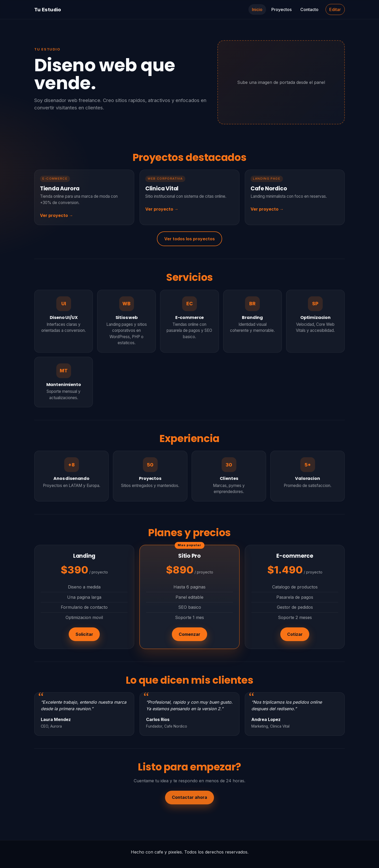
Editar (335, 9)
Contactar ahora (189, 797)
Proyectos (281, 9)
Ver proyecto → (57, 215)
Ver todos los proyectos (189, 239)
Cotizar (295, 634)
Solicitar (84, 634)
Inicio (257, 9)
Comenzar (189, 634)
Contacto (309, 9)
